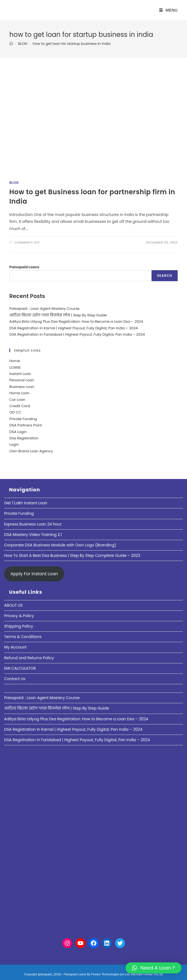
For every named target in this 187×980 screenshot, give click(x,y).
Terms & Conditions (23, 637)
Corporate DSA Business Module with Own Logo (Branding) (60, 545)
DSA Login (18, 432)
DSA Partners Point (26, 425)
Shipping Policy (19, 626)
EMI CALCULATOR (20, 668)
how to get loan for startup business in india (72, 44)
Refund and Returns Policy (29, 658)
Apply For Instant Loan (34, 574)
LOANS (15, 367)
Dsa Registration (24, 438)
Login (14, 444)
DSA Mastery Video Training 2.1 (33, 535)
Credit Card (20, 406)
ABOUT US (13, 605)
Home (15, 361)
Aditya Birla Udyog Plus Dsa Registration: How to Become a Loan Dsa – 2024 (76, 321)
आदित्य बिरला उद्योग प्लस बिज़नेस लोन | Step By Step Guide (58, 315)
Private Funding (23, 419)
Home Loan (19, 393)
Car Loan (17, 400)
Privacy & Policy (19, 616)
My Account (15, 647)
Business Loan (22, 387)
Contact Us (15, 679)
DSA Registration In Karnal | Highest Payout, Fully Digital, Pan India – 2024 (74, 328)
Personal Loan (22, 380)
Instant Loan (20, 374)
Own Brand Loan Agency (31, 451)
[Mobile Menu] (168, 10)
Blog (14, 183)
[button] (153, 968)
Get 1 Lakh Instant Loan (26, 503)
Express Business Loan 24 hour (33, 524)
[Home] (11, 44)
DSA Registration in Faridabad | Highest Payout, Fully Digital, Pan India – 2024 (77, 334)
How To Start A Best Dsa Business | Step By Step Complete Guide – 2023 (72, 555)
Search (165, 276)
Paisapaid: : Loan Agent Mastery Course (44, 309)
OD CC (15, 412)
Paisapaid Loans (24, 267)
